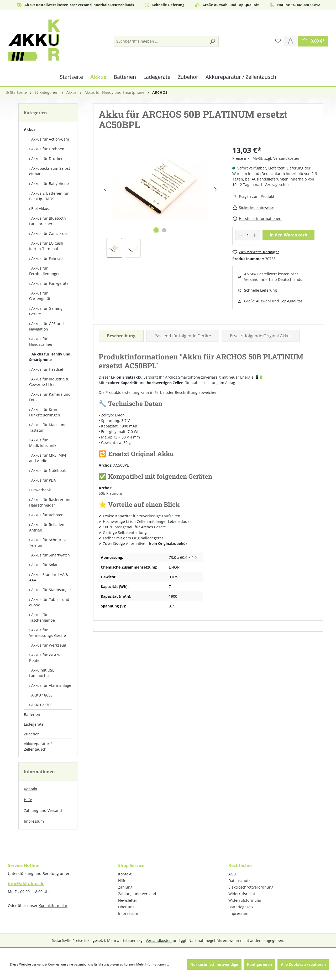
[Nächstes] (216, 189)
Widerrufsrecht (242, 894)
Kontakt (31, 789)
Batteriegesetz (241, 907)
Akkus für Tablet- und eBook (49, 602)
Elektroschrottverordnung (251, 887)
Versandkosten (159, 940)
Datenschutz (239, 881)
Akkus (30, 129)
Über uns (126, 907)
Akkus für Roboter (47, 515)
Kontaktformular (53, 906)
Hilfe (28, 800)
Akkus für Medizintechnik (43, 443)
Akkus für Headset (47, 369)
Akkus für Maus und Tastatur (48, 427)
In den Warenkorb (288, 235)
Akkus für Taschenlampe (42, 617)
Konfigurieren (259, 964)
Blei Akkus (40, 208)
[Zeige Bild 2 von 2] (164, 230)
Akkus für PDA (44, 480)
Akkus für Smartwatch (51, 555)
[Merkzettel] (278, 41)
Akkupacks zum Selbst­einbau (50, 171)
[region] (160, 201)
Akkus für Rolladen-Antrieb (47, 527)
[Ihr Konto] (291, 41)
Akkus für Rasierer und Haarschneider (50, 502)
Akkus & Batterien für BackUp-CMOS (49, 196)
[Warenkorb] (313, 41)
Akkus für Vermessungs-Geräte (48, 633)
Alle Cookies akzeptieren (303, 964)
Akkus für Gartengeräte (41, 296)
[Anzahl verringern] (241, 235)
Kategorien (47, 92)
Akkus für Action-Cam (50, 139)
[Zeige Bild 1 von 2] (156, 230)
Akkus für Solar (44, 565)
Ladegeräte (34, 724)
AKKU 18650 (42, 695)
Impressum (34, 821)
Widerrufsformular (245, 900)
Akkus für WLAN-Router (45, 658)
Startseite (16, 92)
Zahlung (125, 887)
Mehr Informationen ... (153, 964)
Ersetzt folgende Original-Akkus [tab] (261, 336)
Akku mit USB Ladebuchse (42, 673)
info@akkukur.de (26, 884)
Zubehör (31, 734)
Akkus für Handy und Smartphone (50, 357)
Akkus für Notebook (48, 470)
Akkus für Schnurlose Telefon (49, 543)
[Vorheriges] (105, 189)
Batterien (32, 715)
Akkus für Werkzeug (49, 645)
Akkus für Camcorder (50, 233)
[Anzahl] (248, 235)
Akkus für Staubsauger (51, 590)
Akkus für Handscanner (41, 342)
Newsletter (128, 900)
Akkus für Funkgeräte (50, 283)
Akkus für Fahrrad (47, 258)
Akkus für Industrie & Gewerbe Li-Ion (49, 382)
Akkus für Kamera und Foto (50, 397)
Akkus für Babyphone (50, 184)
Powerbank (41, 490)
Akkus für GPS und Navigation (46, 326)
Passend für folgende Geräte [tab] (183, 336)
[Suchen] (212, 41)
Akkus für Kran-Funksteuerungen (45, 412)
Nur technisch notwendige (214, 964)
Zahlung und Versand (43, 810)
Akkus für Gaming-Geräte (46, 311)
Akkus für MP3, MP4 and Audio (48, 458)
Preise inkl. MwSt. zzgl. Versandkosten (266, 158)
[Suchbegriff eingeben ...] (160, 41)
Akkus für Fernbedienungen (45, 271)
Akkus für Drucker (47, 159)
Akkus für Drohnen (48, 149)
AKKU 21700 (42, 705)
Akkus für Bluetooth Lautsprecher (48, 221)
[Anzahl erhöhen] (255, 235)
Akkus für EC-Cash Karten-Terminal (46, 246)
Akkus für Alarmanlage (51, 685)
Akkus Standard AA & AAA (49, 577)
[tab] (121, 336)
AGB (232, 874)
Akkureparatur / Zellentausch (38, 746)
